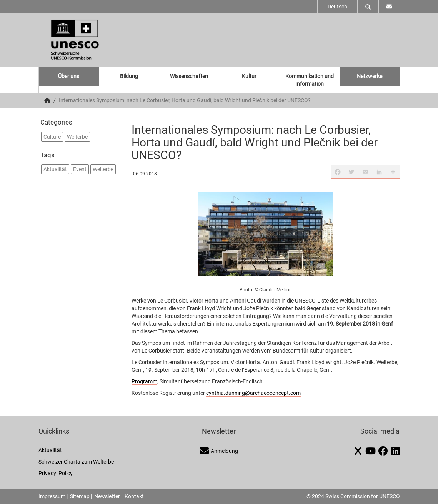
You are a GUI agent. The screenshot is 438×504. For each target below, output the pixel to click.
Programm (144, 381)
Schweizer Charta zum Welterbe (76, 462)
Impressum (52, 496)
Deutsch (337, 7)
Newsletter (107, 496)
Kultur (249, 76)
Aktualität (55, 169)
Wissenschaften (189, 76)
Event (80, 169)
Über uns (69, 76)
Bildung (129, 76)
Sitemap (80, 496)
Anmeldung (219, 451)
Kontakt (134, 496)
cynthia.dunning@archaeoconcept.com (253, 393)
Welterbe (77, 137)
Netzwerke (370, 76)
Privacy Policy (56, 473)
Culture (52, 137)
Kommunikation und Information (310, 80)
